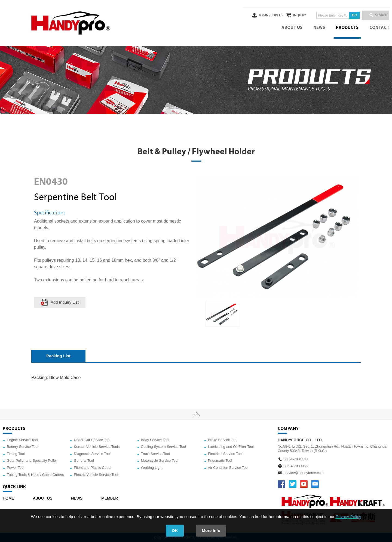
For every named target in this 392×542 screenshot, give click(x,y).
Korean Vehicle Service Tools (97, 447)
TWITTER (293, 484)
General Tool (84, 461)
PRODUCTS (347, 28)
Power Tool (16, 468)
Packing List (58, 356)
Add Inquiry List (65, 302)
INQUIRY (292, 15)
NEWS (319, 28)
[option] (222, 314)
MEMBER (110, 498)
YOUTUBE (304, 484)
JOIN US (262, 15)
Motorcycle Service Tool (160, 461)
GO (347, 15)
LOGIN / (250, 15)
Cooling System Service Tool (163, 447)
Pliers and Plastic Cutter (93, 468)
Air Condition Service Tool (228, 468)
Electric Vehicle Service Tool (96, 475)
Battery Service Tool (22, 447)
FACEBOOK (281, 484)
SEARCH (378, 15)
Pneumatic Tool (220, 461)
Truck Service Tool (155, 454)
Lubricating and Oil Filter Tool (231, 447)
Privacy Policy (348, 517)
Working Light (152, 468)
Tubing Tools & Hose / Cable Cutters (35, 475)
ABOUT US (292, 28)
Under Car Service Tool (92, 440)
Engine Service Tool (22, 440)
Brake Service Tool (223, 440)
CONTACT (379, 28)
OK (175, 530)
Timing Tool (16, 454)
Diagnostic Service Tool (92, 454)
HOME (8, 498)
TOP (196, 414)
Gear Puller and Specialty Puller (32, 461)
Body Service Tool (155, 440)
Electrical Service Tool (225, 454)
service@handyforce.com (304, 473)
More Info (211, 530)
